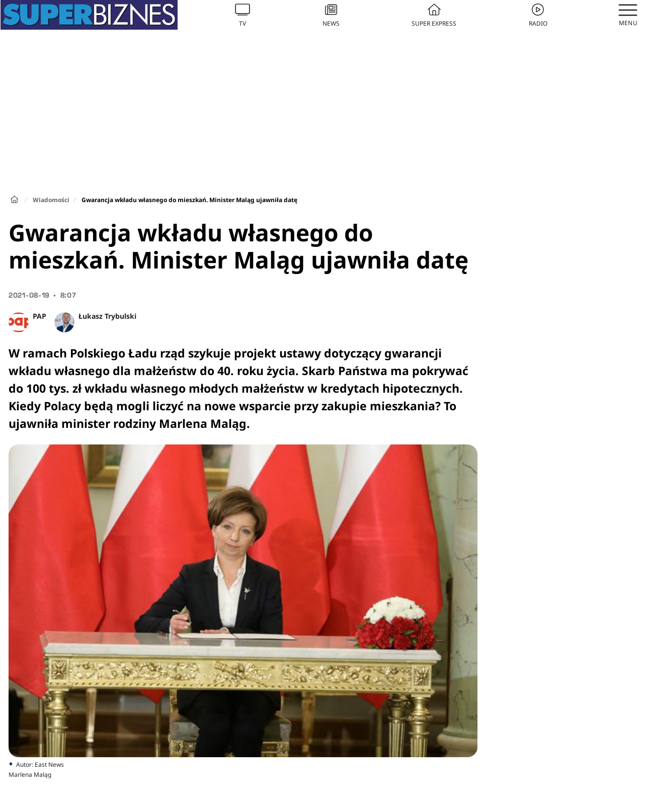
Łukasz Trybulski (107, 316)
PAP (39, 316)
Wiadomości (51, 200)
